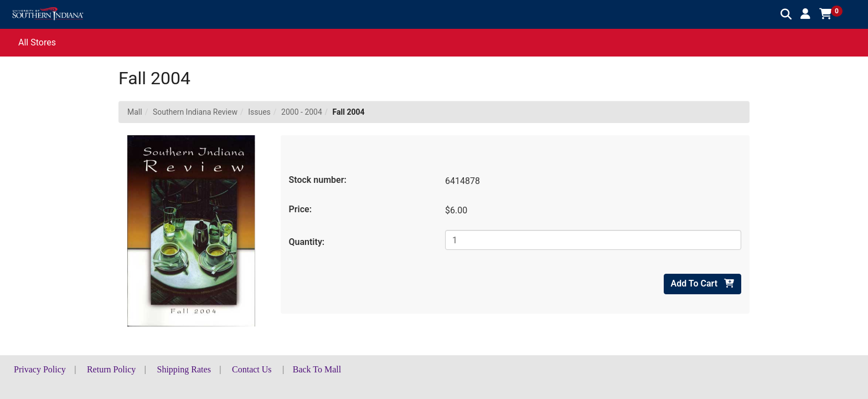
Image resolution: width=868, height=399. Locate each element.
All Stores (37, 42)
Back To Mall (317, 369)
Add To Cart (702, 283)
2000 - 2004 (302, 112)
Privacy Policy (40, 369)
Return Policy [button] (111, 369)
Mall (135, 112)
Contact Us (252, 369)
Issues (259, 112)
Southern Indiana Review (195, 112)
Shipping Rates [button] (184, 369)
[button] (805, 14)
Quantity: (307, 242)
